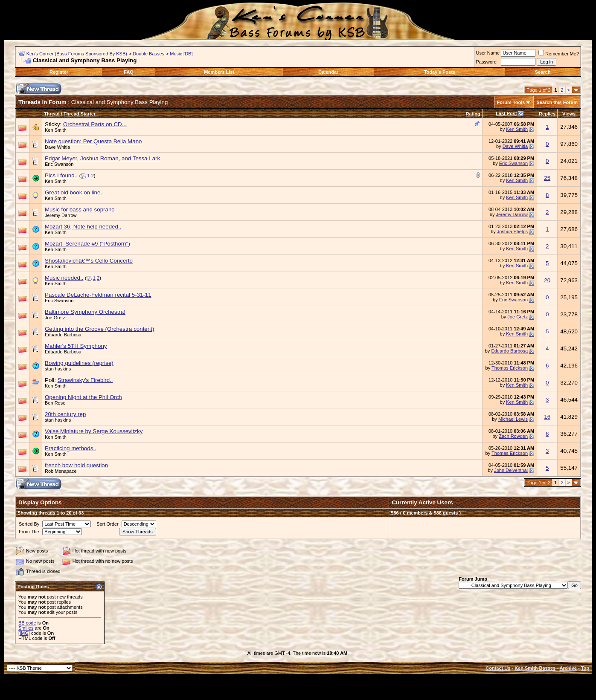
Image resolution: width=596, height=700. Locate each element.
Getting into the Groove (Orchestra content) (99, 329)
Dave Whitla (57, 147)
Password (486, 62)
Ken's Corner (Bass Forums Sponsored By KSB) (77, 54)
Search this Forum (557, 102)
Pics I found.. (61, 175)
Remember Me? (559, 54)
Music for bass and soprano (80, 210)
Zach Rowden (513, 436)
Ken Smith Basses (535, 668)
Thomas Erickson (510, 368)
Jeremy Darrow (61, 215)
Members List (219, 72)
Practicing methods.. (71, 448)
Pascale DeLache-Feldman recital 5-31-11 (98, 295)
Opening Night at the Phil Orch (83, 397)
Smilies (26, 628)
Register (59, 72)
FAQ (129, 72)
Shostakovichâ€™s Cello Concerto (89, 261)
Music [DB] (181, 54)
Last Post (506, 113)
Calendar (328, 72)
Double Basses (148, 54)
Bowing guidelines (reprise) (79, 363)
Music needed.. (64, 278)
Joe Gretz (55, 318)
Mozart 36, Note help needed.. (83, 227)
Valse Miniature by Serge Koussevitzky (94, 431)
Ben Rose (55, 403)
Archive (568, 668)
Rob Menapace (61, 471)
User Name (488, 53)
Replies (547, 114)
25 (547, 178)
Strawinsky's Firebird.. (85, 380)
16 (547, 417)
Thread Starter (80, 114)
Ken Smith (56, 130)
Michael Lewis (513, 419)
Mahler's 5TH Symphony (76, 346)
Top (585, 668)
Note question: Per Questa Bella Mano (93, 141)
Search (543, 72)
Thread (52, 114)
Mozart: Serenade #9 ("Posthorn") (87, 244)
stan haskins (58, 369)
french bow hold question (76, 465)
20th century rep (65, 414)
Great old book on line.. (74, 192)
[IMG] (24, 633)
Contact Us (498, 668)
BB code (27, 623)
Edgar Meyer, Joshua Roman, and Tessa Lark (102, 158)
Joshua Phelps (512, 231)
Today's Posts (440, 72)
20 (547, 280)
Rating (473, 114)
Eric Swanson (59, 164)
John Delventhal (511, 470)
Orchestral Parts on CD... (95, 124)
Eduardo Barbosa (63, 335)
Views (569, 114)
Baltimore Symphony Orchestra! (85, 312)
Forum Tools (511, 102)
